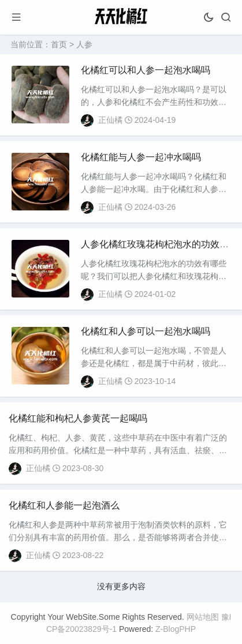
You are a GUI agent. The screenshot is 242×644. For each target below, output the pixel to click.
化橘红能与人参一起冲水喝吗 (141, 157)
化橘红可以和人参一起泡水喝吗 (146, 70)
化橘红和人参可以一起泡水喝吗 (146, 331)
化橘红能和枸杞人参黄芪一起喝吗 (78, 418)
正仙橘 (110, 120)
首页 (59, 44)
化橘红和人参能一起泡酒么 (64, 505)
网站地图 (203, 617)
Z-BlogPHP (176, 629)
